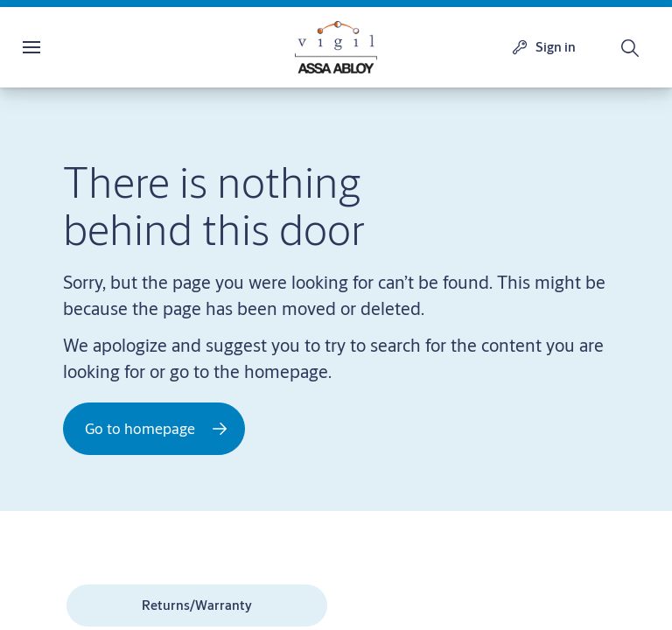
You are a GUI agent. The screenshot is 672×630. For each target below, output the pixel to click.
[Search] (631, 47)
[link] (197, 605)
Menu (63, 47)
